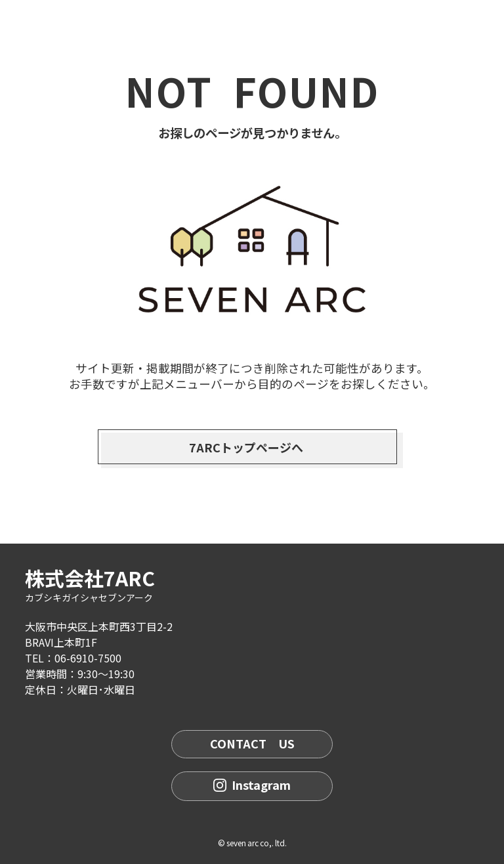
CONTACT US (252, 743)
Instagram (252, 785)
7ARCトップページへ (246, 447)
